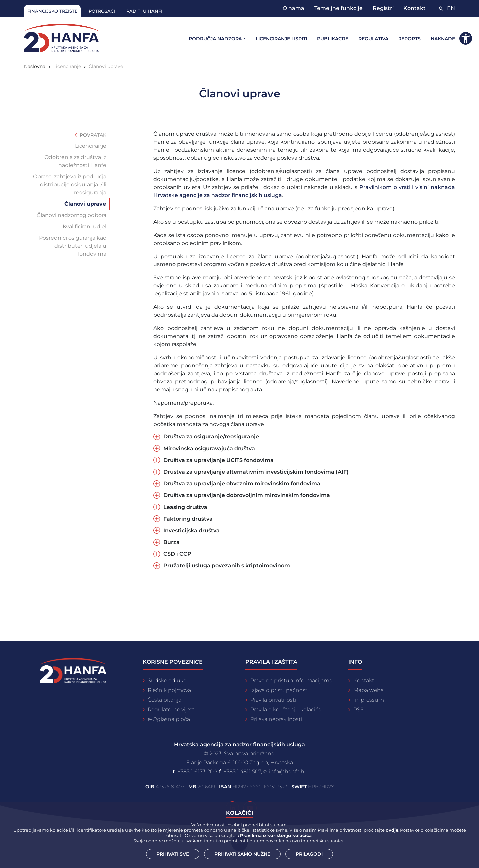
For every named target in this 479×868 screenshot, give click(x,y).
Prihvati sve (173, 854)
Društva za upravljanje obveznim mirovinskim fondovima (242, 484)
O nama (294, 8)
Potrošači (102, 11)
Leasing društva (185, 507)
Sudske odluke (167, 681)
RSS (358, 709)
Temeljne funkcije (338, 8)
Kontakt (415, 8)
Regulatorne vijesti (172, 709)
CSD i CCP (177, 554)
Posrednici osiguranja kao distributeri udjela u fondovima (73, 246)
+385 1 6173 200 (197, 771)
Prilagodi (309, 854)
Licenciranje (67, 66)
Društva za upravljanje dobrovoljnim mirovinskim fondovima (247, 495)
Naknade (443, 39)
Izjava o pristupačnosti (280, 690)
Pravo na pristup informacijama (291, 681)
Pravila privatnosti (273, 700)
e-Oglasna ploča (169, 719)
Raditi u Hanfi (144, 11)
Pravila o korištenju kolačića (286, 709)
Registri (383, 8)
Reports (409, 39)
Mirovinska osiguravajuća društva (209, 449)
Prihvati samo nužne (242, 854)
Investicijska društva (191, 530)
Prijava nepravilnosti (276, 719)
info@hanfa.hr (288, 771)
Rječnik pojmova (169, 690)
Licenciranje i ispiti (281, 39)
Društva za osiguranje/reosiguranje (211, 437)
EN (451, 8)
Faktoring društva (188, 519)
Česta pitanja (164, 700)
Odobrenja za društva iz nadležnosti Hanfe (75, 161)
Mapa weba (368, 690)
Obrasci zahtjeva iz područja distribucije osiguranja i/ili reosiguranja (70, 184)
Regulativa (373, 39)
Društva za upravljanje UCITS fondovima (219, 460)
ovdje (392, 830)
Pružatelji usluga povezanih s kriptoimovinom (227, 565)
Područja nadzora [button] (215, 39)
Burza (171, 542)
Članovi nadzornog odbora (72, 215)
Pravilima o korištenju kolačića (276, 835)
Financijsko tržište (52, 11)
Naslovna (35, 66)
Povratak (90, 135)
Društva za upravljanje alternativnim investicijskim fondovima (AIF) (256, 472)
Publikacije (333, 39)
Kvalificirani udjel (84, 226)
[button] (466, 38)
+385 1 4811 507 (242, 771)
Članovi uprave (106, 66)
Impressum (369, 700)
